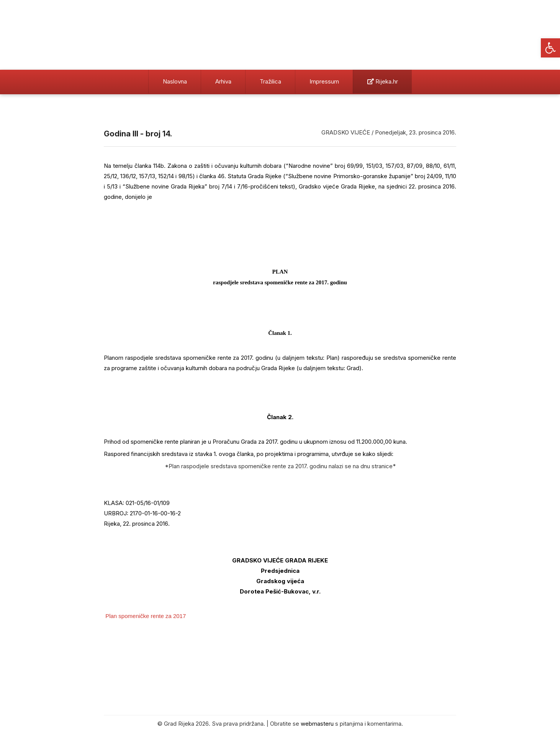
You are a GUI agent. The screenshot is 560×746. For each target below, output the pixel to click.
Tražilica (270, 81)
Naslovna (175, 81)
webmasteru (317, 724)
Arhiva (223, 81)
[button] (550, 48)
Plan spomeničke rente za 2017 (146, 616)
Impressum (324, 81)
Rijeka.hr (383, 81)
